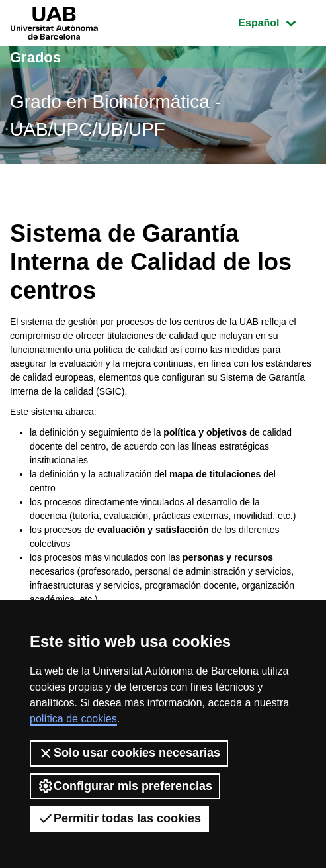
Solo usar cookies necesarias (129, 753)
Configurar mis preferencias (125, 786)
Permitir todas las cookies (119, 818)
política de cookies (73, 719)
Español (277, 22)
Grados (35, 57)
